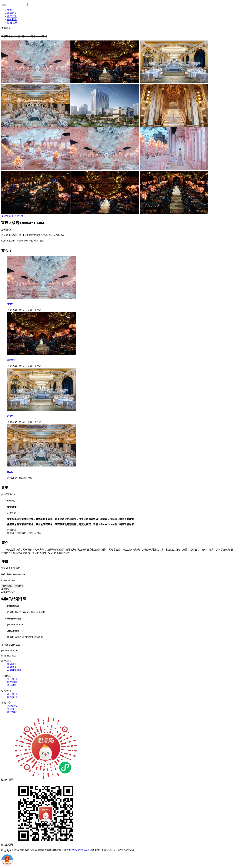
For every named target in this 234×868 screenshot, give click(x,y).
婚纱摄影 (12, 19)
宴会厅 (5, 216)
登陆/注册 (12, 23)
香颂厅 (10, 304)
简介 (17, 216)
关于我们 (12, 679)
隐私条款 (12, 685)
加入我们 (12, 694)
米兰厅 (10, 472)
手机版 (11, 709)
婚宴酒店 (12, 13)
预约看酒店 (7, 586)
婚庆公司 (12, 16)
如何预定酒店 (14, 670)
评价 (22, 216)
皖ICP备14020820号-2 (78, 850)
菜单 (11, 216)
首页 (10, 10)
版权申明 (12, 682)
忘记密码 (12, 706)
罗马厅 (10, 416)
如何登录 (12, 667)
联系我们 (12, 697)
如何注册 (12, 664)
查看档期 (19, 586)
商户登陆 (12, 712)
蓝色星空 (11, 360)
